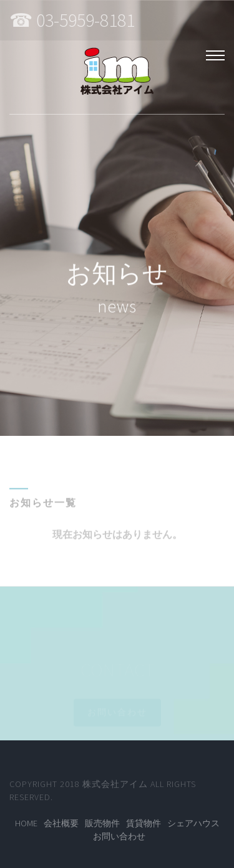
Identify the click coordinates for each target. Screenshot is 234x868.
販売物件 (102, 823)
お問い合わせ (119, 836)
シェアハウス (193, 823)
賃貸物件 (144, 823)
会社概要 (61, 823)
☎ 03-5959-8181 (72, 20)
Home (26, 823)
